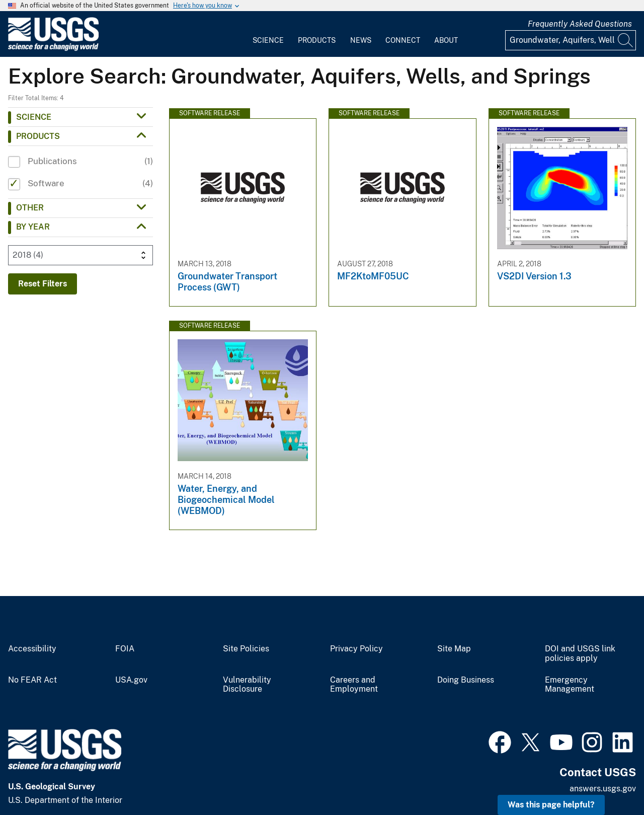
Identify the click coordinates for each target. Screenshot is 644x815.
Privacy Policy (356, 649)
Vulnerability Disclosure (247, 685)
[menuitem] (268, 34)
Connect (403, 40)
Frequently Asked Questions (580, 24)
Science (268, 40)
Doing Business (466, 680)
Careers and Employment (354, 685)
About (446, 40)
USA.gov (131, 680)
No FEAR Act (32, 680)
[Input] (571, 40)
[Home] (53, 49)
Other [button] (30, 208)
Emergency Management (570, 685)
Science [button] (34, 117)
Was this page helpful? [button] (551, 805)
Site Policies (246, 649)
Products (317, 40)
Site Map (454, 649)
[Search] (626, 40)
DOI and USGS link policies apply (580, 654)
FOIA (125, 649)
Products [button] (38, 136)
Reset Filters (43, 284)
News (361, 40)
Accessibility (32, 649)
